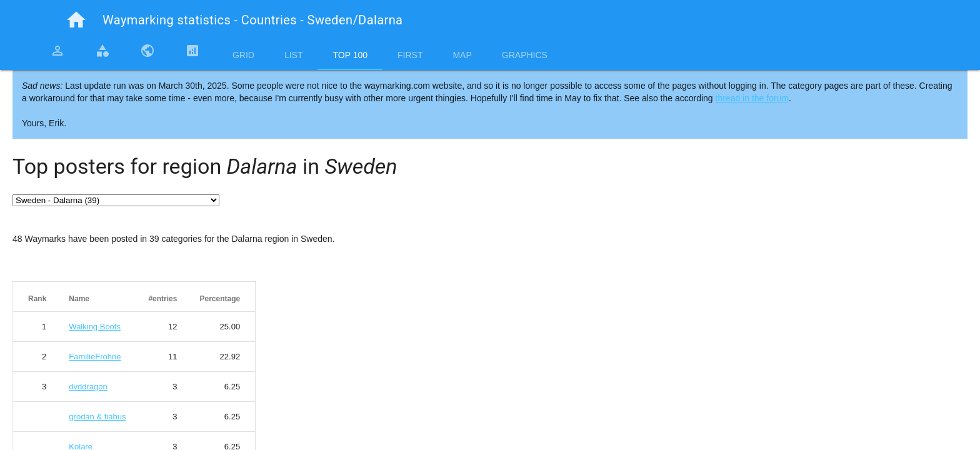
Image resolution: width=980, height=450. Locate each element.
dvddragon (88, 387)
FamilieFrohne (95, 357)
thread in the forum (752, 98)
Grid (243, 55)
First (410, 55)
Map (462, 55)
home (76, 20)
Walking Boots (95, 327)
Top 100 (350, 55)
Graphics (525, 55)
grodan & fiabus (97, 417)
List (294, 55)
